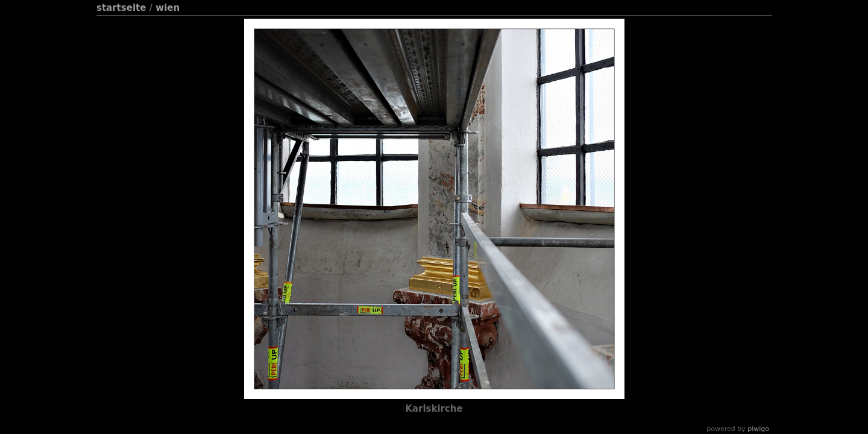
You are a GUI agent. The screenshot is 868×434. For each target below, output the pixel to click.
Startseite (121, 8)
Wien (168, 8)
